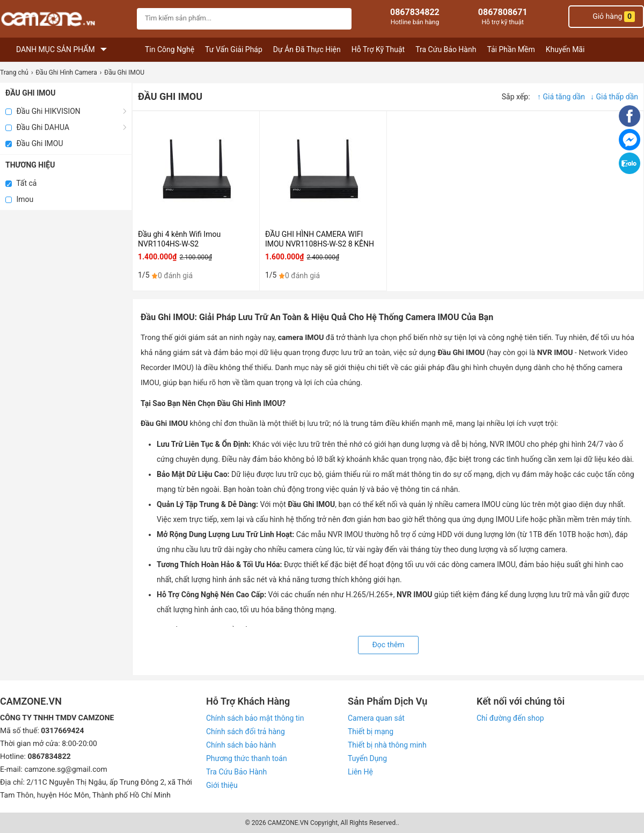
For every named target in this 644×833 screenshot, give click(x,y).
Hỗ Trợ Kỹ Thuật (378, 49)
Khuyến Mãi (565, 49)
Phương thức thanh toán (247, 758)
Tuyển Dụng (367, 758)
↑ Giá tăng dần (561, 97)
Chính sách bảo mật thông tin (255, 718)
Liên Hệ (360, 772)
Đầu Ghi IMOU (34, 143)
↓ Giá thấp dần (614, 97)
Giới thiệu (222, 785)
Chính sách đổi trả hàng (246, 731)
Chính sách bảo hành (241, 745)
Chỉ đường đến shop (510, 718)
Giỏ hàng (606, 17)
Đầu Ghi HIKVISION (43, 111)
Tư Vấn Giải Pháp (234, 49)
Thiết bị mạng (371, 731)
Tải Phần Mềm (511, 49)
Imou (19, 199)
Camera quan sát (376, 718)
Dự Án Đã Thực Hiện (307, 49)
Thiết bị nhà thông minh (387, 745)
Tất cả (21, 183)
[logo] (66, 20)
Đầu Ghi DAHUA (37, 127)
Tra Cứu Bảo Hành (446, 49)
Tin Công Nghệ (170, 49)
